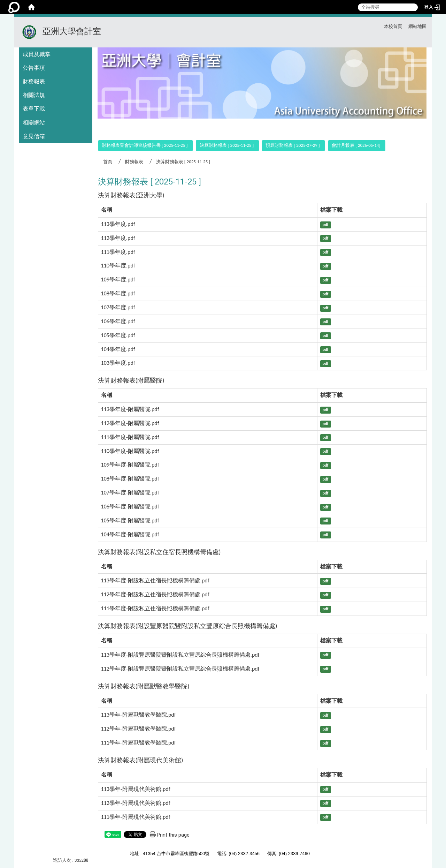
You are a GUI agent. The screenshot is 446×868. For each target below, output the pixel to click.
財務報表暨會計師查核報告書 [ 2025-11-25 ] (145, 145)
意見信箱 (34, 136)
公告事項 (34, 68)
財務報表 (34, 81)
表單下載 (34, 109)
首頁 (108, 162)
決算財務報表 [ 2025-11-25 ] (227, 145)
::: (365, 25)
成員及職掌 (37, 54)
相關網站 (34, 123)
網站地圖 (417, 26)
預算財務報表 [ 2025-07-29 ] (293, 145)
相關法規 (34, 95)
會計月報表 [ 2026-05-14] (356, 145)
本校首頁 (393, 26)
